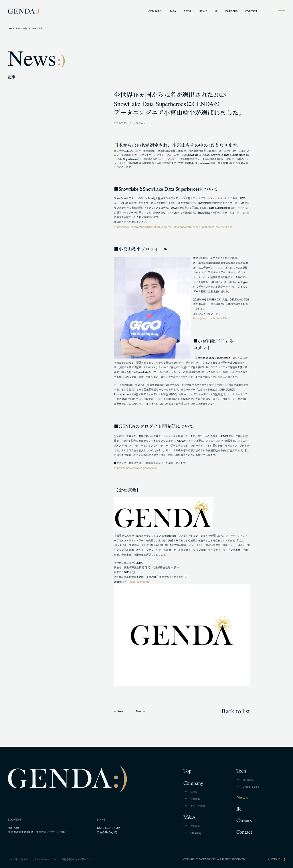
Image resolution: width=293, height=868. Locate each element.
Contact (244, 832)
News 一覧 (22, 28)
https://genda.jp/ (139, 582)
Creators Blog (251, 787)
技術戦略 (248, 780)
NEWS (203, 11)
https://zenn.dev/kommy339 (210, 318)
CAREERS (231, 11)
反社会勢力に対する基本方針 (76, 859)
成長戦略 (195, 826)
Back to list (236, 711)
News (242, 797)
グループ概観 (198, 806)
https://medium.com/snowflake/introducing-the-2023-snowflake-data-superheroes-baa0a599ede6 (173, 227)
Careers (244, 820)
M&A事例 (196, 833)
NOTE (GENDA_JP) (109, 828)
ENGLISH (277, 859)
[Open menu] (281, 11)
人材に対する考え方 (18, 859)
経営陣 (194, 792)
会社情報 (195, 799)
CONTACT (251, 11)
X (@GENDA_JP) (107, 832)
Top (10, 28)
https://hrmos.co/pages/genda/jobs (135, 468)
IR (216, 11)
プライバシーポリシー (45, 859)
